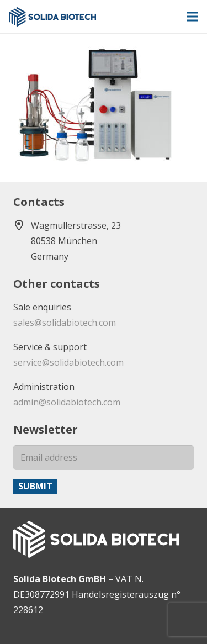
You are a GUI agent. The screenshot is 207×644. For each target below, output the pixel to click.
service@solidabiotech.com (68, 362)
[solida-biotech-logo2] (52, 17)
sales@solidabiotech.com (65, 323)
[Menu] (193, 17)
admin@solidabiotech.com (67, 402)
